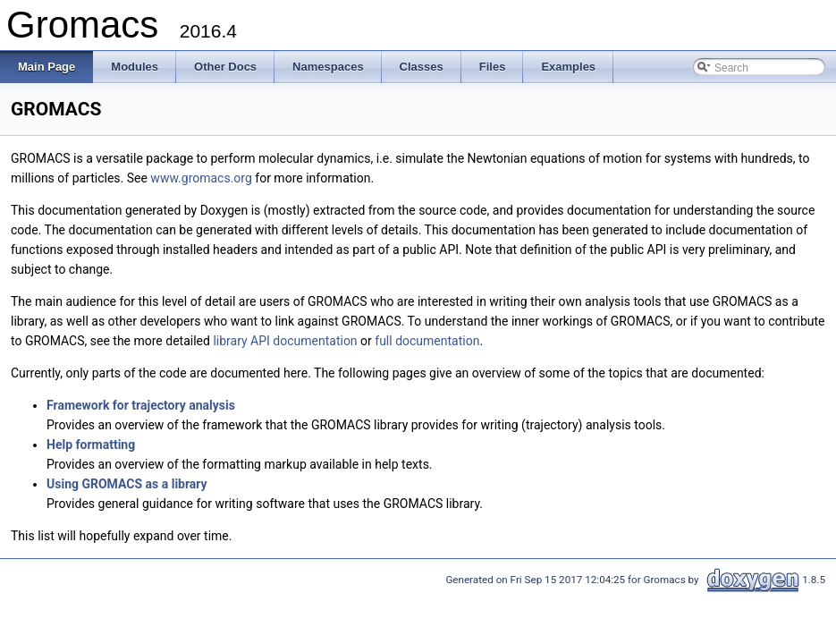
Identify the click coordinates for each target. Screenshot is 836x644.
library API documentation (285, 341)
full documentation (427, 341)
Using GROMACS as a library (127, 484)
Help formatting (91, 445)
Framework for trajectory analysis (141, 405)
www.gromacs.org (201, 178)
